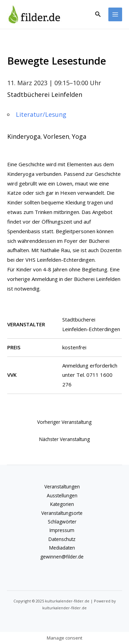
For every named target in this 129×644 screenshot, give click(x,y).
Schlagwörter (62, 522)
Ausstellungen (62, 495)
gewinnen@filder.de (62, 557)
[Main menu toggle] (115, 15)
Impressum (62, 530)
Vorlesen (56, 136)
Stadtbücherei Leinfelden (45, 94)
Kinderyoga (24, 136)
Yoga (79, 136)
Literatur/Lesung (41, 114)
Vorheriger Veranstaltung (64, 422)
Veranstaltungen (62, 487)
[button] (98, 14)
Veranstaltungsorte (62, 513)
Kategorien (62, 504)
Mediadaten (62, 548)
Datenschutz (62, 539)
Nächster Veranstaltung (64, 439)
